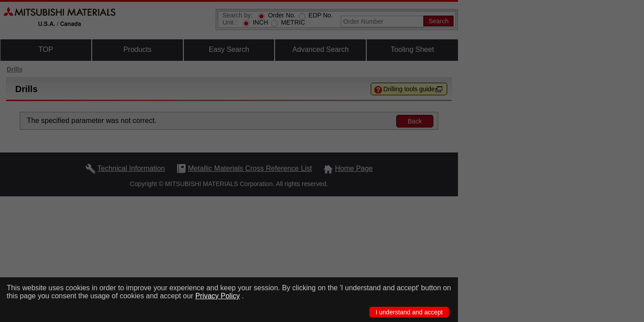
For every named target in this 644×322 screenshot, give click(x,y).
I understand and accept (409, 312)
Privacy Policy (218, 296)
